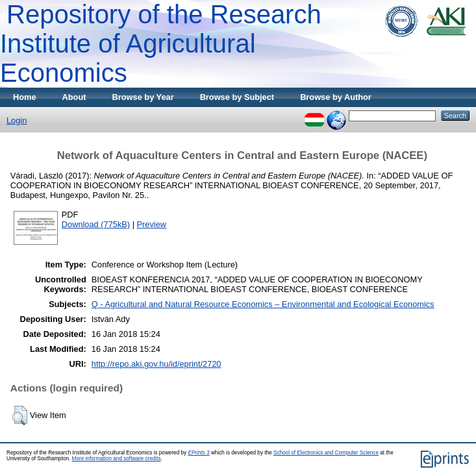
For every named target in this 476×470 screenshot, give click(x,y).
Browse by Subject (237, 97)
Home (25, 97)
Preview (152, 224)
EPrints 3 (198, 453)
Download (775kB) (96, 224)
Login (17, 120)
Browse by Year (143, 97)
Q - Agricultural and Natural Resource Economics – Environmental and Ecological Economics (263, 304)
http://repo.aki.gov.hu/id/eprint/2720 (157, 364)
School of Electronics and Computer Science (326, 453)
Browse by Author (336, 97)
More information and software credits (117, 459)
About (74, 97)
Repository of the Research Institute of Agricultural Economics (161, 43)
